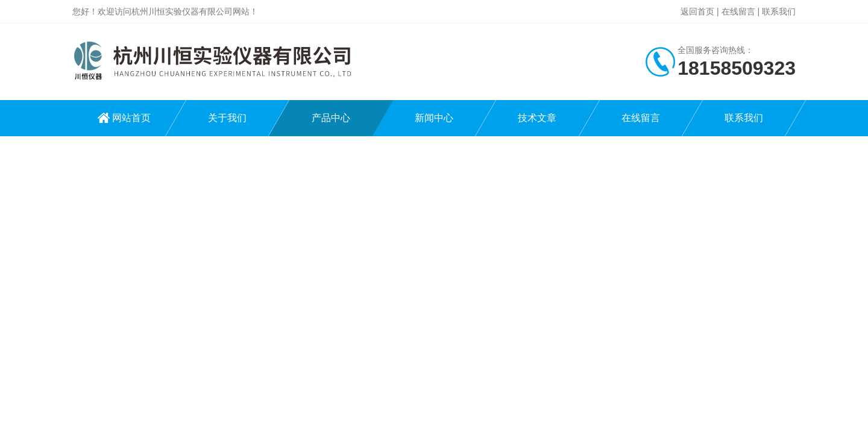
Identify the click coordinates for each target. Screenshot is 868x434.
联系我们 (779, 11)
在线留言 (738, 11)
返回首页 (697, 11)
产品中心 (331, 118)
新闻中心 (434, 118)
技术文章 (537, 118)
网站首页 (131, 118)
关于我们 (227, 118)
